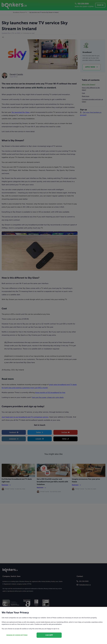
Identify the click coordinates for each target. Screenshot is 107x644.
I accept (49, 635)
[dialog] (53, 322)
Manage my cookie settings (17, 635)
